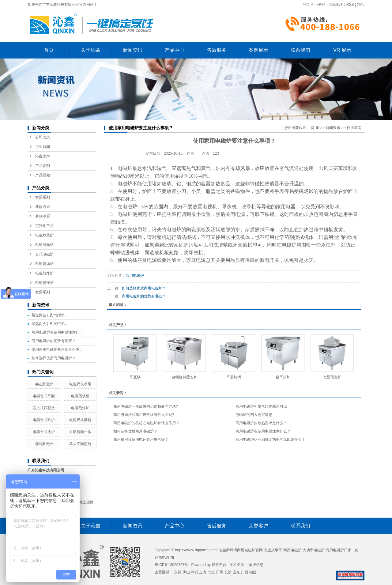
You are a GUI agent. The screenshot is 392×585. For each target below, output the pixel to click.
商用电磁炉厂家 (338, 550)
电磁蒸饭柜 (80, 396)
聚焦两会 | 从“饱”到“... (49, 315)
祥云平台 (219, 565)
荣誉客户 (258, 526)
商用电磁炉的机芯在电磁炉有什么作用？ (146, 423)
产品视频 (43, 175)
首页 (49, 50)
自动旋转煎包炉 (184, 377)
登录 (306, 5)
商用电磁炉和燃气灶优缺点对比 (261, 406)
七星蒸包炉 (332, 377)
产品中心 (175, 50)
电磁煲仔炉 (44, 283)
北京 (211, 572)
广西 (245, 572)
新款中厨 (43, 216)
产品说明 (43, 166)
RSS (350, 5)
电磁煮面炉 (44, 245)
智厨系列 (43, 197)
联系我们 (300, 50)
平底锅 (135, 377)
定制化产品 (44, 226)
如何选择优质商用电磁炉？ (54, 358)
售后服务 (217, 50)
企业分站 (318, 5)
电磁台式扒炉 (44, 432)
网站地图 (336, 5)
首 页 (315, 128)
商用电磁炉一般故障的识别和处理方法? (146, 406)
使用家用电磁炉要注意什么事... (57, 349)
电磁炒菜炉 (44, 235)
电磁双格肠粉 (80, 420)
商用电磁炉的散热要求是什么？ (261, 423)
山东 (236, 572)
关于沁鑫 (91, 50)
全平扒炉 (283, 377)
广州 (220, 572)
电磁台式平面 (44, 396)
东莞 (178, 572)
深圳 (194, 572)
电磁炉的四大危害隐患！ (256, 415)
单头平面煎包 (80, 444)
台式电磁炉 (44, 254)
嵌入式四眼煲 (44, 408)
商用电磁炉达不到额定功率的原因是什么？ (270, 440)
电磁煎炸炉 (44, 273)
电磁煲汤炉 (44, 264)
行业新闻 (43, 147)
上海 (203, 572)
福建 (253, 572)
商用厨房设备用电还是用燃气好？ (141, 440)
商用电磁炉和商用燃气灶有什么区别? (144, 415)
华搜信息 (256, 565)
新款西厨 (43, 207)
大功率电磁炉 (314, 550)
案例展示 (258, 50)
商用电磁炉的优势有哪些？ (54, 341)
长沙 (228, 572)
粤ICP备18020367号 (171, 565)
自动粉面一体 (80, 432)
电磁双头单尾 (80, 384)
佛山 (186, 572)
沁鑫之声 (43, 156)
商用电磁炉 (135, 276)
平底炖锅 (234, 377)
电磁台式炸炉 (44, 420)
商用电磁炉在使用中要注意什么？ (263, 431)
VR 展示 (342, 50)
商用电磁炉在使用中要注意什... (57, 332)
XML (361, 5)
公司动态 (43, 137)
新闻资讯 (133, 50)
